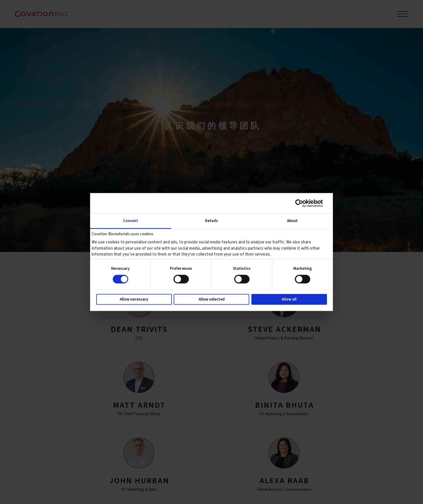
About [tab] (293, 221)
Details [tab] (211, 221)
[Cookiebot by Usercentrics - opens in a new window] (303, 203)
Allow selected (212, 299)
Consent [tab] (131, 221)
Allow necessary (134, 299)
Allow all (289, 299)
